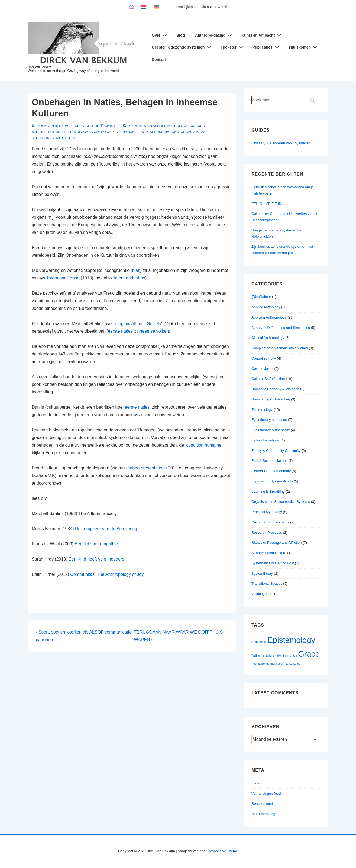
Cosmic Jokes (262, 369)
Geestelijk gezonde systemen (182, 47)
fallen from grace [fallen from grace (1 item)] (286, 656)
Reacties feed (262, 804)
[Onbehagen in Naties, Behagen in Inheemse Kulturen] (111, 126)
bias (136, 270)
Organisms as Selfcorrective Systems (281, 502)
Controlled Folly (264, 358)
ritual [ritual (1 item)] (274, 664)
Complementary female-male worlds (280, 348)
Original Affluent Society (138, 324)
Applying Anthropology (269, 317)
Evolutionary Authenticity (271, 430)
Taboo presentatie (145, 468)
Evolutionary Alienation (112, 132)
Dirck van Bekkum (39, 67)
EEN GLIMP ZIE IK (266, 204)
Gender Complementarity (271, 471)
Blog (181, 35)
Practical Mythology (267, 512)
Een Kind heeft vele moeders (96, 559)
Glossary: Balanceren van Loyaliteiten (281, 143)
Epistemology (75, 132)
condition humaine (204, 445)
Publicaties (266, 47)
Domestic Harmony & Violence (275, 389)
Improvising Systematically (272, 481)
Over (160, 35)
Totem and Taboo (63, 278)
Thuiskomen (304, 47)
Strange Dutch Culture (269, 553)
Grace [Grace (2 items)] (309, 654)
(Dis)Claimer (261, 297)
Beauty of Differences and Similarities (281, 328)
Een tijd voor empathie (96, 544)
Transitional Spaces (267, 584)
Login (256, 783)
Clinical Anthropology (268, 338)
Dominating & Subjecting (271, 399)
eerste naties (120, 331)
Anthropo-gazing (214, 35)
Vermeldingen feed (266, 794)
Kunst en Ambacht (262, 35)
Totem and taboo (129, 278)
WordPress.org (263, 814)
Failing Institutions (266, 440)
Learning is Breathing (268, 492)
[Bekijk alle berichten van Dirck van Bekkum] (51, 126)
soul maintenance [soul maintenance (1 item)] (289, 664)
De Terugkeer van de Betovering (106, 529)
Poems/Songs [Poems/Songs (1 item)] (260, 664)
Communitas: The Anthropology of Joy (107, 574)
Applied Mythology (170, 126)
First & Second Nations (158, 132)
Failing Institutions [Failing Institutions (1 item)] (263, 656)
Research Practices (267, 532)
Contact (159, 59)
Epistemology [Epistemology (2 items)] (291, 640)
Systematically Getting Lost (273, 563)
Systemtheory (262, 573)
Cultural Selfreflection (268, 379)
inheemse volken (153, 331)
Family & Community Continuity (276, 451)
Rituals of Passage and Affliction (277, 543)
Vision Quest (261, 594)
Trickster (232, 47)
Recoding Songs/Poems (270, 522)
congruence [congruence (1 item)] (259, 642)
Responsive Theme (223, 851)
